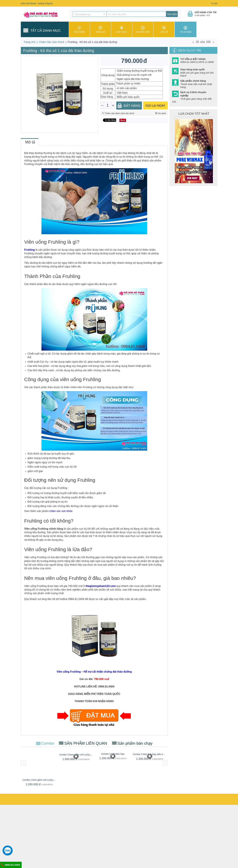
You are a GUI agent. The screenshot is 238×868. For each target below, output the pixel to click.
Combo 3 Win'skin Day (113, 754)
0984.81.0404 (10, 865)
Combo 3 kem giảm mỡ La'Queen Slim (76, 755)
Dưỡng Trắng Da (45, 3)
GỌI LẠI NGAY (155, 106)
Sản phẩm (79, 30)
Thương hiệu (143, 30)
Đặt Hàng (129, 106)
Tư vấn (214, 3)
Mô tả (30, 142)
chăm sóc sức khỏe (61, 511)
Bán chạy (122, 30)
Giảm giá (101, 30)
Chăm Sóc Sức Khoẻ (52, 42)
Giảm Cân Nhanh (28, 3)
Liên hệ (164, 30)
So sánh (161, 113)
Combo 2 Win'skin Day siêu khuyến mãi (150, 754)
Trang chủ (30, 42)
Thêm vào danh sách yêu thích (118, 113)
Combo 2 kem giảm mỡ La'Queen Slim (39, 780)
